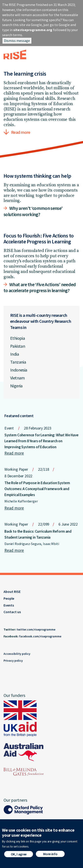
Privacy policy (13, 661)
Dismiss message (17, 41)
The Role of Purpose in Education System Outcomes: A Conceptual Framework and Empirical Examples (37, 489)
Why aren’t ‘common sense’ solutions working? (33, 211)
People (9, 598)
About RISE (12, 592)
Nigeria (16, 386)
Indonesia (19, 370)
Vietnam (17, 378)
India (14, 354)
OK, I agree (19, 857)
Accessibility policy (17, 654)
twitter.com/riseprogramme (36, 629)
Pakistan (18, 346)
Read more (21, 132)
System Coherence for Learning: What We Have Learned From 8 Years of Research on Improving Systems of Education (41, 441)
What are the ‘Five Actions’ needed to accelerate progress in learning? (40, 287)
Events (9, 605)
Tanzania (18, 362)
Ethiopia (17, 338)
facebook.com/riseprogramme (40, 636)
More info (50, 857)
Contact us (12, 612)
